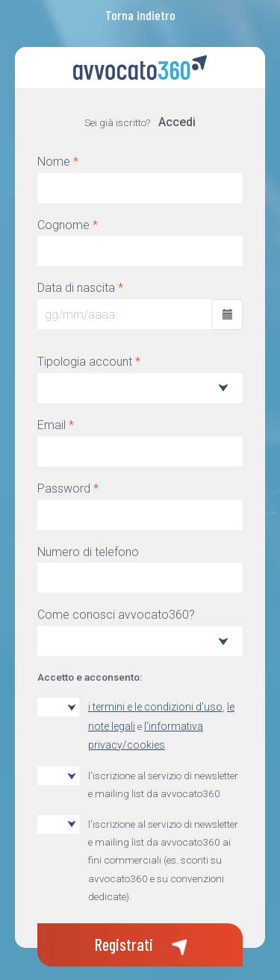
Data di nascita (80, 288)
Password (68, 489)
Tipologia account (89, 362)
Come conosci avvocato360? (116, 615)
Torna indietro (140, 15)
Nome (58, 162)
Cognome (68, 225)
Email (56, 425)
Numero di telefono (88, 552)
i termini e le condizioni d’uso (155, 707)
